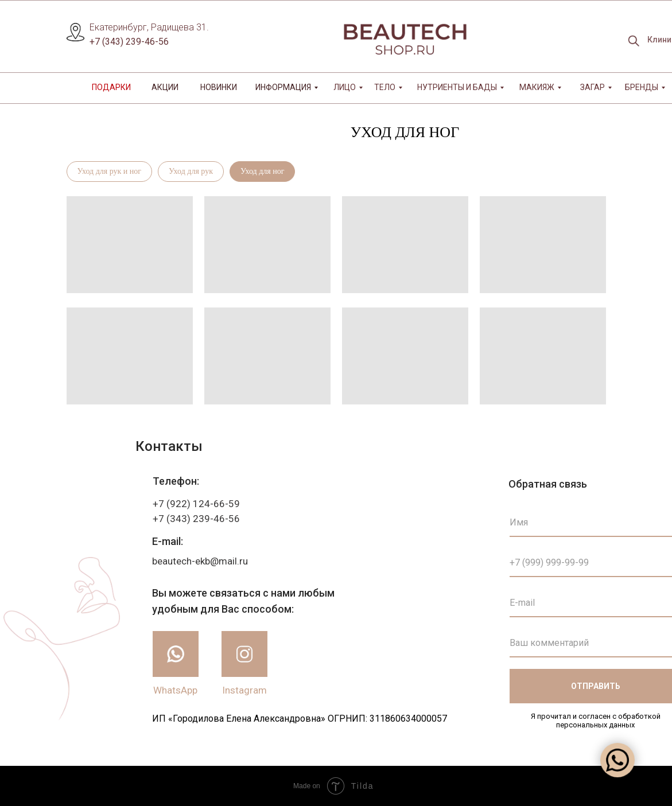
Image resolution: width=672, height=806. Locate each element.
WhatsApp (175, 690)
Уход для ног (262, 171)
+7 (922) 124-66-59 (196, 504)
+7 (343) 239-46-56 (129, 42)
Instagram (244, 690)
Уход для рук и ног (110, 171)
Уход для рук (191, 171)
